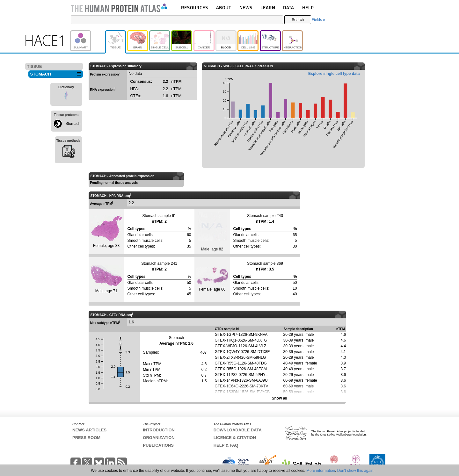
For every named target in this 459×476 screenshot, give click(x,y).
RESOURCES (195, 7)
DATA (288, 7)
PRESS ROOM (86, 438)
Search (298, 20)
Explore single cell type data (334, 74)
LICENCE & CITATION (235, 438)
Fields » (318, 20)
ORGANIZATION (159, 438)
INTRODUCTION (159, 430)
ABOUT (224, 7)
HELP (308, 7)
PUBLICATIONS (158, 445)
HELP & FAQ (226, 445)
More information (321, 471)
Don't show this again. (356, 471)
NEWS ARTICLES (89, 430)
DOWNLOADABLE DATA (238, 430)
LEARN (268, 7)
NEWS (246, 7)
